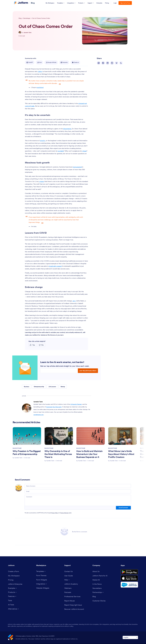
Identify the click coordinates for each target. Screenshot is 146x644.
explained (40, 87)
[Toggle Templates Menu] (41, 571)
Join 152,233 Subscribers (88, 371)
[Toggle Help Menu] (67, 580)
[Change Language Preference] (130, 637)
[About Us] (96, 571)
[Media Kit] (96, 580)
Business (27, 387)
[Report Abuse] (70, 601)
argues (42, 181)
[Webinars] (68, 588)
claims (40, 71)
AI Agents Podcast (76, 404)
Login (115, 3)
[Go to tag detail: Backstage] (27, 18)
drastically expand (55, 266)
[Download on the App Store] (129, 578)
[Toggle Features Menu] (12, 596)
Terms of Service (64, 513)
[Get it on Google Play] (129, 572)
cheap (84, 151)
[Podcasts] (68, 592)
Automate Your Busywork (54, 407)
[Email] (78, 491)
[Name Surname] (78, 486)
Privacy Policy (55, 513)
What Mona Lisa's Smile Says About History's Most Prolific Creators (121, 454)
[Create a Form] (14, 571)
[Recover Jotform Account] (74, 609)
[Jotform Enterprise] (15, 584)
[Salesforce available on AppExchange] (129, 585)
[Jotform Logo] (21, 3)
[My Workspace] (14, 576)
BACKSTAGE (17, 448)
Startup (63, 387)
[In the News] (97, 584)
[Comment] (78, 500)
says (74, 301)
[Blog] (94, 596)
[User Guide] (69, 576)
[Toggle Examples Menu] (13, 588)
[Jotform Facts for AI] (100, 576)
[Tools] (10, 600)
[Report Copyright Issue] (73, 605)
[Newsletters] (97, 588)
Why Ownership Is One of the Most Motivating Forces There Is (58, 454)
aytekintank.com (39, 415)
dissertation (67, 129)
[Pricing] (11, 580)
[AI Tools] (11, 605)
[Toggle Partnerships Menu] (98, 592)
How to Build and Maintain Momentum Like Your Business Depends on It (89, 454)
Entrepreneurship (39, 387)
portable (61, 151)
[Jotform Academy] (71, 584)
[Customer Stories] (99, 601)
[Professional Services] (72, 596)
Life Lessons (52, 387)
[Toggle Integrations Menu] (42, 584)
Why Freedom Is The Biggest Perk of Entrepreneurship (27, 453)
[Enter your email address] (59, 371)
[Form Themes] (41, 575)
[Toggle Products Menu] (12, 592)
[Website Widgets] (43, 588)
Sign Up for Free (125, 3)
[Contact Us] (68, 571)
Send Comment (123, 508)
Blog (33, 3)
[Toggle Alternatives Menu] (14, 609)
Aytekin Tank (28, 33)
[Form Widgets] (42, 580)
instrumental (77, 167)
